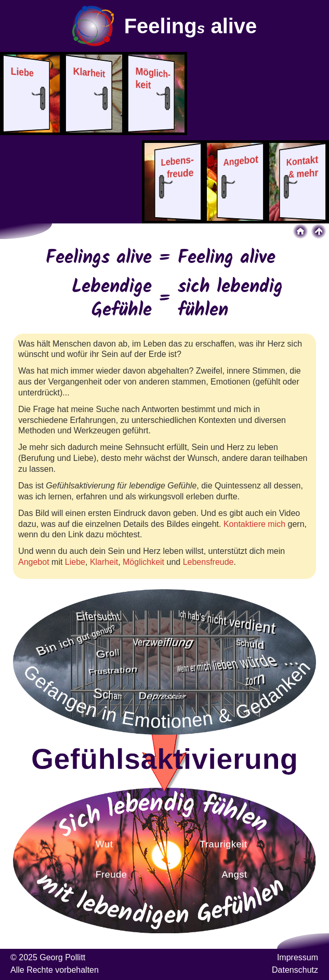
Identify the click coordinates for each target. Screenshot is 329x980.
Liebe (75, 562)
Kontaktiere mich (254, 524)
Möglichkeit (143, 562)
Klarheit (104, 562)
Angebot (34, 562)
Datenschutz (295, 970)
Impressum (298, 957)
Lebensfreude (208, 562)
